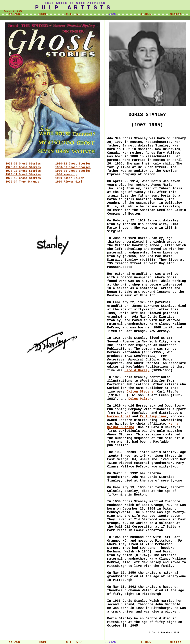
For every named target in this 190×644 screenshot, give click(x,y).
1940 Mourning (66, 175)
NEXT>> (176, 14)
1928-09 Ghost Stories (23, 167)
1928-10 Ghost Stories (23, 171)
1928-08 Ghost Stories (23, 164)
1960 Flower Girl (69, 182)
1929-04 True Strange (22, 182)
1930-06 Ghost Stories (73, 167)
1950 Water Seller (70, 178)
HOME (43, 14)
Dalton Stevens (140, 392)
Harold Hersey (137, 370)
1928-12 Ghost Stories (23, 178)
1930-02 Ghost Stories (73, 164)
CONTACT (111, 14)
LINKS (146, 14)
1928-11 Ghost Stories (23, 175)
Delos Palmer (140, 399)
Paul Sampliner (153, 417)
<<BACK (14, 14)
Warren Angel (119, 417)
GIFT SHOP (75, 14)
